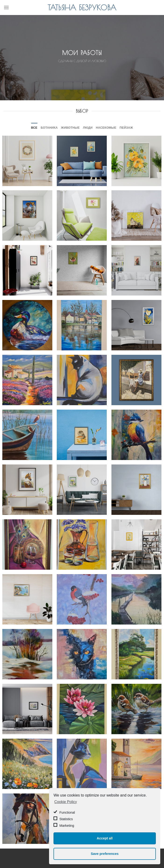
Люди (88, 127)
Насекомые (106, 127)
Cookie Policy (66, 802)
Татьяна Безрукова (82, 7)
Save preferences (105, 854)
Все (34, 127)
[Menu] (6, 7)
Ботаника (49, 127)
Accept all (105, 838)
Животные (70, 127)
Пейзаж (126, 127)
